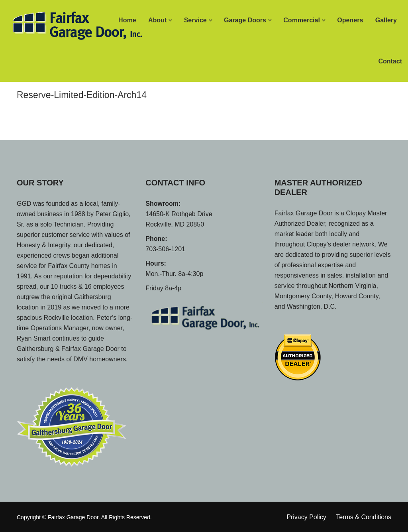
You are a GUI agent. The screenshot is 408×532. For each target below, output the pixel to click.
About (157, 20)
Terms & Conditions (364, 517)
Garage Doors (245, 20)
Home (127, 20)
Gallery (386, 20)
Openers (350, 20)
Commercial (302, 20)
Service (195, 20)
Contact (390, 61)
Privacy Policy (306, 517)
